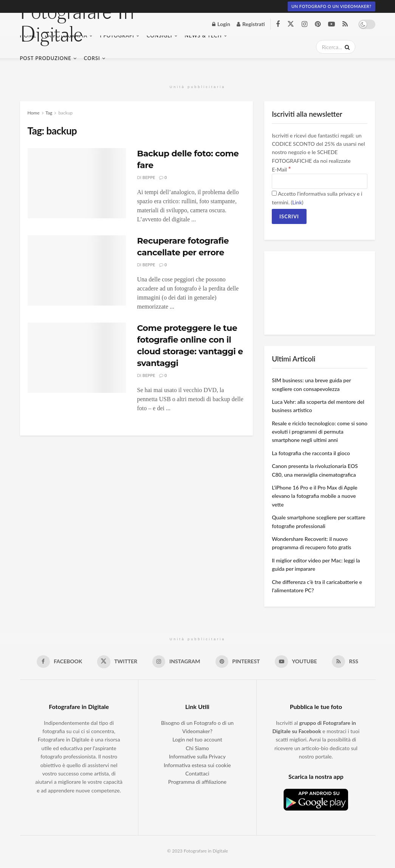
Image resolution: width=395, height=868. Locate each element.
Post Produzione (46, 58)
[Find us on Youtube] (331, 24)
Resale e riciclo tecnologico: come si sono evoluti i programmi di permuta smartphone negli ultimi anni (320, 432)
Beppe (149, 177)
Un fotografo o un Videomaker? (331, 6)
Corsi (92, 58)
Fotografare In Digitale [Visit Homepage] (77, 24)
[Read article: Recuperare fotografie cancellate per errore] (77, 270)
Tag (49, 113)
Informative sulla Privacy (197, 757)
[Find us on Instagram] (304, 24)
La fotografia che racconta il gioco (311, 453)
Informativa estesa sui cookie (197, 765)
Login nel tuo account (197, 740)
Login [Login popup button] (221, 24)
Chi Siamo (197, 748)
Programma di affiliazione (197, 782)
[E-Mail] (320, 181)
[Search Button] (346, 47)
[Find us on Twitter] (291, 24)
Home (34, 113)
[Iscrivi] (289, 216)
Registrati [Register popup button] (251, 24)
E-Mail (281, 169)
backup (65, 113)
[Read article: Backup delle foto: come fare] (77, 183)
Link (297, 202)
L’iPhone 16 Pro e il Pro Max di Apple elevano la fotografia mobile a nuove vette (314, 496)
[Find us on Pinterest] (318, 24)
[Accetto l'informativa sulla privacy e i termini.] (274, 193)
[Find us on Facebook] (278, 24)
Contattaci (197, 774)
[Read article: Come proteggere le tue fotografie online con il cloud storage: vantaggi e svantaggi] (77, 358)
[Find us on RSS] (345, 24)
